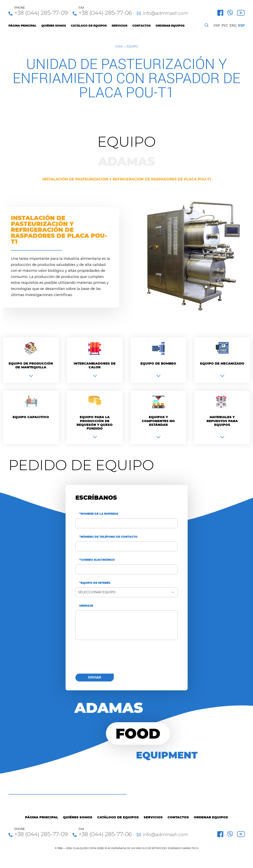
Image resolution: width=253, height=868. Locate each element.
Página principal (22, 26)
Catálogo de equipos (89, 26)
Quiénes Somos (54, 26)
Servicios (120, 26)
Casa (119, 46)
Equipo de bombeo (158, 363)
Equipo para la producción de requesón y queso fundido (95, 423)
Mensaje (86, 606)
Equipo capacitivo (31, 417)
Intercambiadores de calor (95, 365)
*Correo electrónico (97, 560)
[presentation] (105, 659)
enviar (95, 677)
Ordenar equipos (170, 26)
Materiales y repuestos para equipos (222, 421)
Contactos (141, 26)
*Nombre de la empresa (99, 514)
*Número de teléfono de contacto (108, 537)
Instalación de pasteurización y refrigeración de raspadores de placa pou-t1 (127, 179)
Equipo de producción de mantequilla (31, 365)
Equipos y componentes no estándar (158, 421)
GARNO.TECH (190, 848)
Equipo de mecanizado (222, 363)
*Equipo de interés (95, 583)
